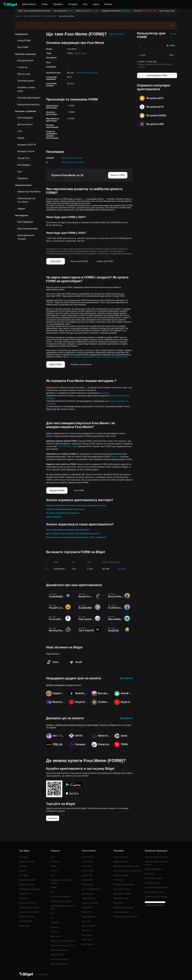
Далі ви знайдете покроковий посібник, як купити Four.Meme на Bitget (97, 357)
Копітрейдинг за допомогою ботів (63, 907)
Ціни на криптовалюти (33, 16)
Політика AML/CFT (153, 883)
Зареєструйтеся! (54, 517)
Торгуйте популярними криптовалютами (65, 509)
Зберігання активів (122, 894)
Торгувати (122, 569)
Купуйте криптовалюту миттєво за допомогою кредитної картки (76, 505)
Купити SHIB (87, 884)
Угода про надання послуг (156, 857)
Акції (52, 875)
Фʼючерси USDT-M (27, 145)
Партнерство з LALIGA (29, 907)
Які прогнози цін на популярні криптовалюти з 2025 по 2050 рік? (76, 537)
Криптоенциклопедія (28, 229)
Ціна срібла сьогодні (59, 964)
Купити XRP (87, 875)
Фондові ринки (57, 955)
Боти (53, 913)
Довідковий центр (121, 862)
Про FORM (23, 47)
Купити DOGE (88, 871)
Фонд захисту (25, 894)
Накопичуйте (126, 11)
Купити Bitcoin (88, 862)
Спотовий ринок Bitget (68, 446)
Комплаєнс (150, 874)
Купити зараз (81, 53)
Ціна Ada (86, 930)
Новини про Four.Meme (29, 192)
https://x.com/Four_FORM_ (73, 162)
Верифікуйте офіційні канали (126, 866)
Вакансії (23, 871)
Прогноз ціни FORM (79, 261)
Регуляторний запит (153, 869)
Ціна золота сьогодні (60, 959)
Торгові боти (24, 158)
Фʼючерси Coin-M (26, 151)
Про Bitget (24, 857)
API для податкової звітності (126, 917)
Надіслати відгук (121, 857)
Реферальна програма (123, 907)
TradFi (53, 866)
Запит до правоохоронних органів (156, 863)
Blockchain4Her (26, 921)
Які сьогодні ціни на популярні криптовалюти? (68, 530)
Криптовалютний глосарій (26, 237)
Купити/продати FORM (157, 75)
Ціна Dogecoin (88, 944)
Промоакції (118, 903)
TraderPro (55, 923)
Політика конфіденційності (156, 887)
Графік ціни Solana (90, 903)
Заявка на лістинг (121, 875)
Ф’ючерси (55, 862)
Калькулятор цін (26, 60)
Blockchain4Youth (27, 917)
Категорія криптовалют (29, 98)
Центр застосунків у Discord (63, 945)
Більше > (173, 35)
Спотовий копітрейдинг (61, 897)
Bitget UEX (24, 898)
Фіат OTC (55, 932)
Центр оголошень (27, 884)
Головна (18, 16)
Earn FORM (79, 490)
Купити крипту (88, 857)
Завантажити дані (121, 898)
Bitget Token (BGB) (27, 880)
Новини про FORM (105, 261)
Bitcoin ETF (87, 912)
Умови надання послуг (155, 892)
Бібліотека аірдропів (59, 950)
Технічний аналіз (26, 81)
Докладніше (126, 678)
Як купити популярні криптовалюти (63, 513)
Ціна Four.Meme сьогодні (87, 73)
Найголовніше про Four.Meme (27, 200)
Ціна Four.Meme (50, 16)
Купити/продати (25, 118)
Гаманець (55, 927)
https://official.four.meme (72, 158)
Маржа (21, 138)
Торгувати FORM (57, 490)
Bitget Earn (115, 457)
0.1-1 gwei (95, 11)
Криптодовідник (25, 222)
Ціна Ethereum (88, 898)
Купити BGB (87, 880)
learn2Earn (105, 393)
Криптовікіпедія (89, 917)
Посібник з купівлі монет (26, 89)
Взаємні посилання (28, 903)
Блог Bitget (24, 875)
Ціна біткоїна (88, 894)
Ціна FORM (55, 261)
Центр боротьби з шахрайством (127, 871)
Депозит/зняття (25, 124)
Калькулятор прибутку (28, 104)
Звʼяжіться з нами (27, 862)
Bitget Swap (56, 936)
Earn (20, 172)
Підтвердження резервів (30, 889)
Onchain (54, 871)
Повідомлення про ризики (156, 897)
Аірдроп (21, 209)
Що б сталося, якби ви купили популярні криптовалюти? (73, 534)
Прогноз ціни (24, 74)
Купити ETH (87, 866)
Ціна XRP (86, 921)
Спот (20, 131)
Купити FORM (118, 175)
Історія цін (23, 67)
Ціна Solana (87, 935)
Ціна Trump (87, 940)
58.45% (70, 11)
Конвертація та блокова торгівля (61, 881)
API (52, 918)
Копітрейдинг (24, 165)
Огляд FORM (24, 41)
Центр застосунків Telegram (63, 941)
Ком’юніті (23, 866)
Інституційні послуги (122, 889)
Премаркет (23, 178)
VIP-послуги (119, 880)
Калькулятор (87, 907)
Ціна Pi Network (89, 926)
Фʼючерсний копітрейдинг (61, 901)
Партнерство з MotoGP (29, 912)
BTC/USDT (145, 11)
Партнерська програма (123, 884)
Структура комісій (121, 912)
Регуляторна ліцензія (154, 878)
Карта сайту (24, 926)
